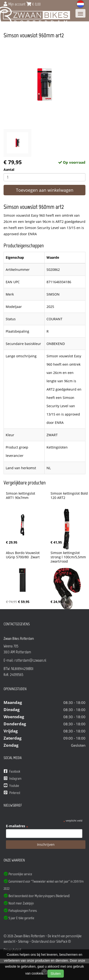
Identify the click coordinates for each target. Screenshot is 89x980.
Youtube (11, 786)
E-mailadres (17, 826)
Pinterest (12, 793)
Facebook (12, 771)
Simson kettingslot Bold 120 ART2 (70, 496)
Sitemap (23, 941)
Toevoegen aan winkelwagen (45, 190)
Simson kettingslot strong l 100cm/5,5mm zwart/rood (69, 557)
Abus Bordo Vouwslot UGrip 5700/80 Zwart (23, 555)
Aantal (9, 170)
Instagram (13, 778)
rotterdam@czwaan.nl (30, 660)
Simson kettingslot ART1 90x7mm (21, 496)
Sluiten (56, 974)
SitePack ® (64, 941)
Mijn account (15, 4)
